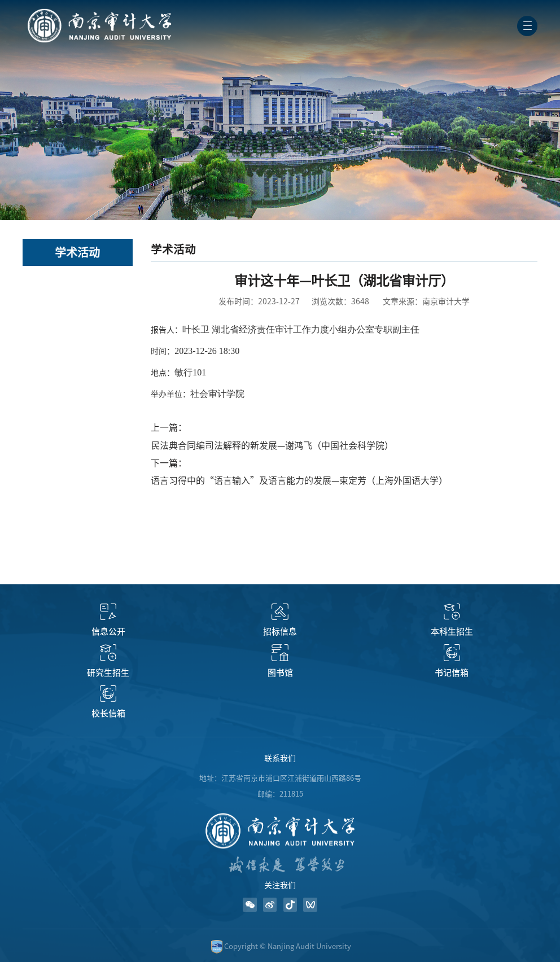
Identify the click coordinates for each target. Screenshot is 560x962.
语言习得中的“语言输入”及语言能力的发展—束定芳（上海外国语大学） (299, 480)
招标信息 (280, 631)
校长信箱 (108, 713)
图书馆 (280, 673)
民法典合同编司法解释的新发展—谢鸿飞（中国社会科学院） (272, 445)
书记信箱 (452, 673)
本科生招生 (452, 631)
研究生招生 (108, 673)
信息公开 (108, 631)
